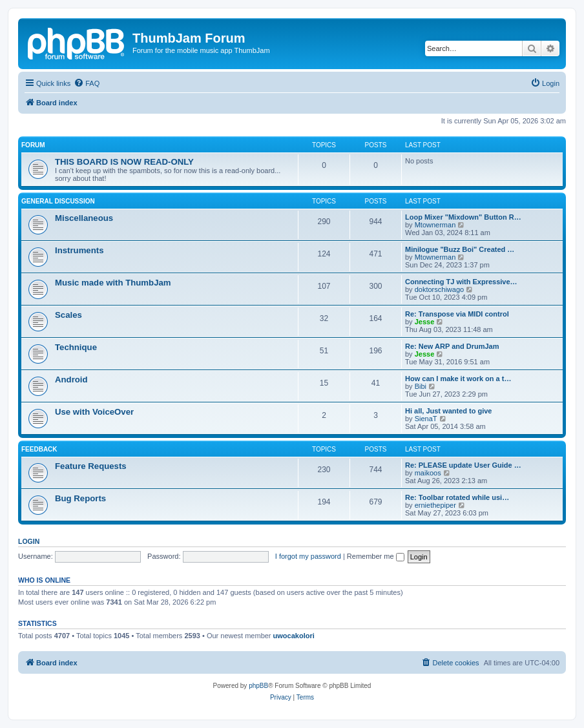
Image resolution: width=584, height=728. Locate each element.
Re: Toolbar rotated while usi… (457, 497)
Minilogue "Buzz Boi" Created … (460, 249)
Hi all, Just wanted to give (448, 411)
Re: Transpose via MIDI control (457, 314)
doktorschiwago (439, 289)
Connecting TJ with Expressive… (461, 282)
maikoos (428, 473)
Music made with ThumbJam (113, 283)
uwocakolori (294, 636)
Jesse (425, 322)
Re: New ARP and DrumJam (452, 346)
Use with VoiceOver (94, 412)
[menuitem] (87, 83)
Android (71, 380)
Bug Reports (80, 498)
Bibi (421, 386)
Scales (68, 315)
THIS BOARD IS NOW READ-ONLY (124, 162)
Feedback (39, 449)
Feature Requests (91, 466)
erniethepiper (435, 505)
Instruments (79, 250)
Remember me (376, 556)
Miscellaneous (84, 218)
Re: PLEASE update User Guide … (463, 465)
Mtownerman (435, 225)
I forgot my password (308, 556)
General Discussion (58, 201)
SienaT (426, 419)
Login (29, 541)
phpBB (258, 686)
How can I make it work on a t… (458, 379)
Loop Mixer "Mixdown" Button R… (463, 217)
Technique (76, 347)
